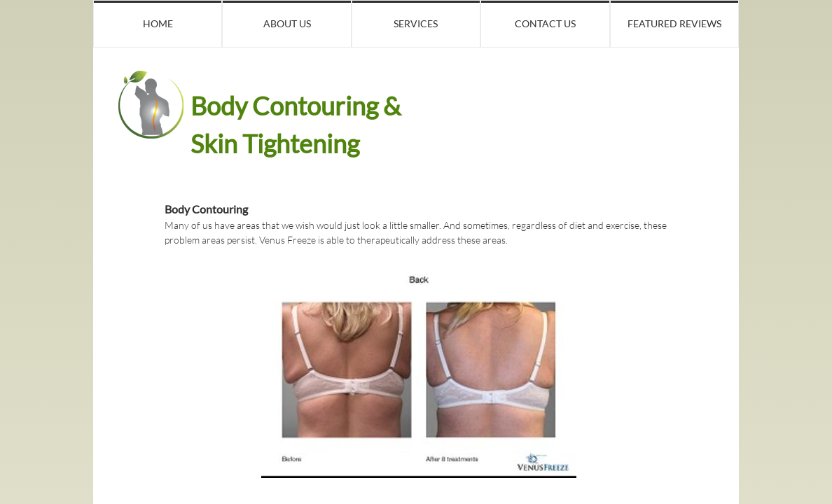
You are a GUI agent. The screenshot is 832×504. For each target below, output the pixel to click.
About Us (287, 23)
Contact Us (545, 23)
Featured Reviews (674, 23)
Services (416, 23)
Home (158, 23)
